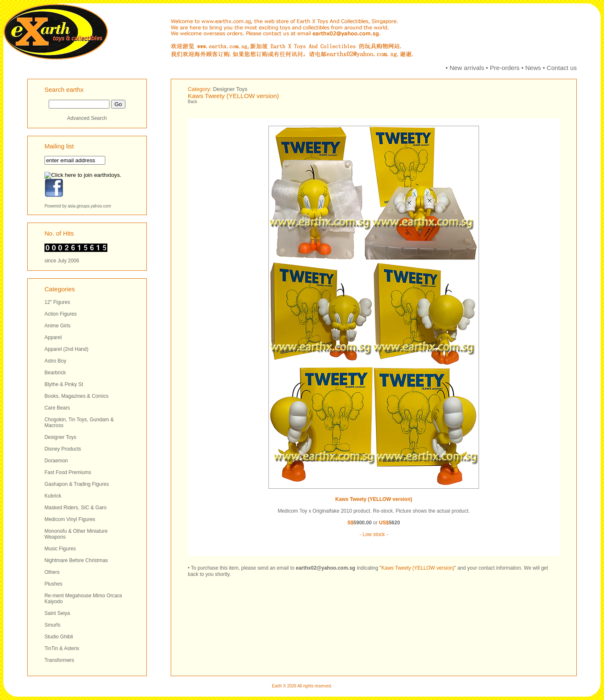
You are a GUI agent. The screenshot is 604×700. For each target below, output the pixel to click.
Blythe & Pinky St (64, 384)
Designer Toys (60, 437)
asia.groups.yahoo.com (90, 206)
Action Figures (61, 314)
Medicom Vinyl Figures (70, 519)
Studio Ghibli (59, 637)
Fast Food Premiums (68, 472)
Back (193, 102)
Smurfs (52, 625)
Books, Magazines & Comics (77, 396)
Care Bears (57, 408)
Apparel (53, 337)
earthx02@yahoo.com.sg (325, 568)
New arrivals (467, 68)
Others (52, 572)
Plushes (53, 584)
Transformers (59, 660)
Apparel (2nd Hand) (66, 349)
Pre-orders (505, 68)
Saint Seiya (57, 613)
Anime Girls (57, 326)
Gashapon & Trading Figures (77, 484)
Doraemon (56, 461)
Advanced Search (87, 118)
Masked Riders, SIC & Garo (75, 508)
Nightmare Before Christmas (76, 560)
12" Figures (57, 302)
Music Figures (60, 549)
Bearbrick (55, 373)
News (533, 68)
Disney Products (63, 449)
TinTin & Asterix (62, 648)
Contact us (562, 68)
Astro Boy (55, 361)
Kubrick (53, 496)
